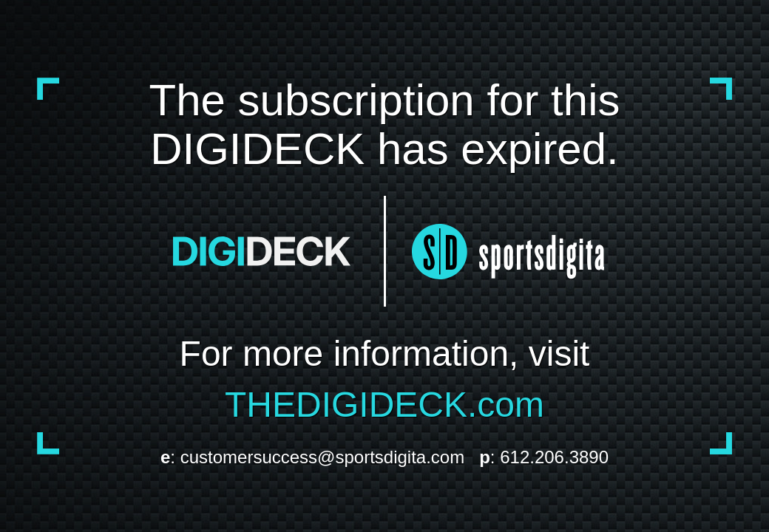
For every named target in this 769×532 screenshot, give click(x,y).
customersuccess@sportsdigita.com (323, 457)
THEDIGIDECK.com (384, 405)
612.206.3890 (554, 457)
